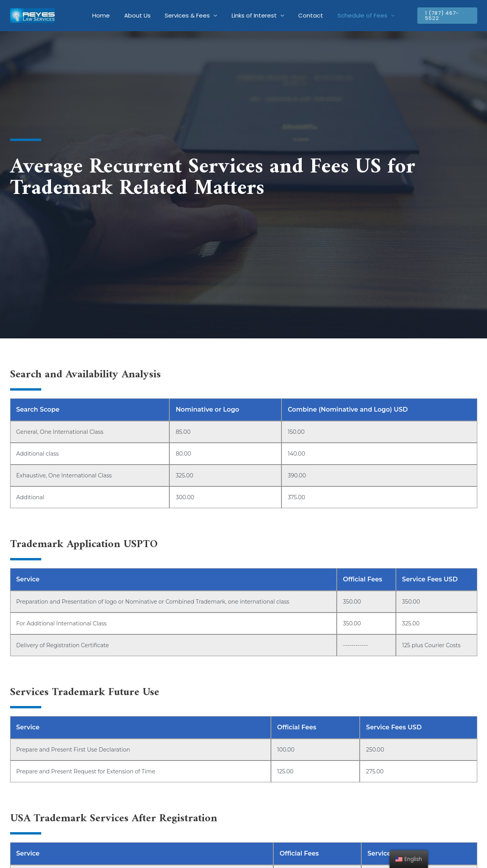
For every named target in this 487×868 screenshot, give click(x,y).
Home (108, 15)
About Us (141, 15)
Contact (307, 15)
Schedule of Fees (356, 15)
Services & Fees (189, 15)
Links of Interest (253, 15)
